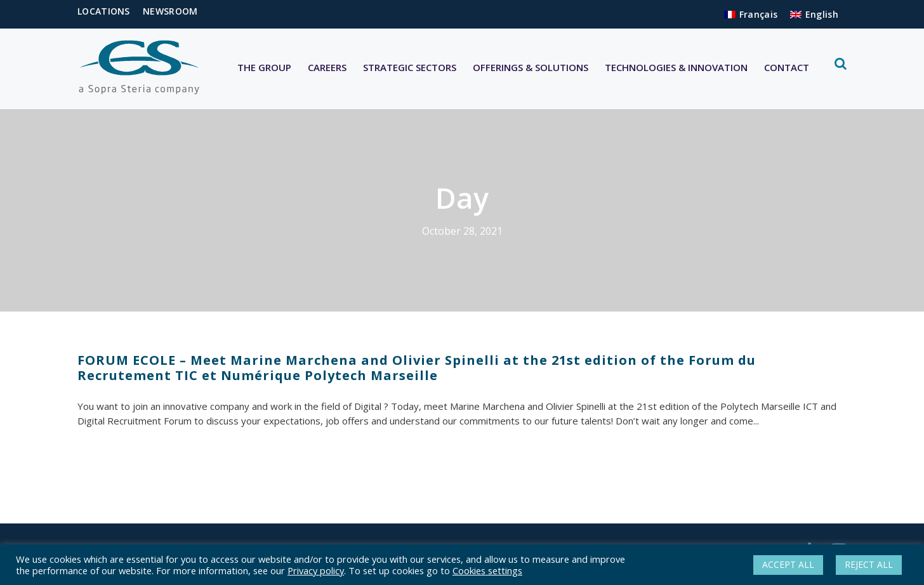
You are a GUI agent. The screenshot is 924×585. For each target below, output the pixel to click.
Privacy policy (316, 570)
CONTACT (787, 67)
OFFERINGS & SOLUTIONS (531, 67)
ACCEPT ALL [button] (788, 564)
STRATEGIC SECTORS (410, 67)
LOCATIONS (104, 11)
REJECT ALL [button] (869, 564)
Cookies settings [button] (487, 570)
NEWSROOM (170, 11)
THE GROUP (264, 67)
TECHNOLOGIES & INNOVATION (676, 67)
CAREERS (327, 67)
